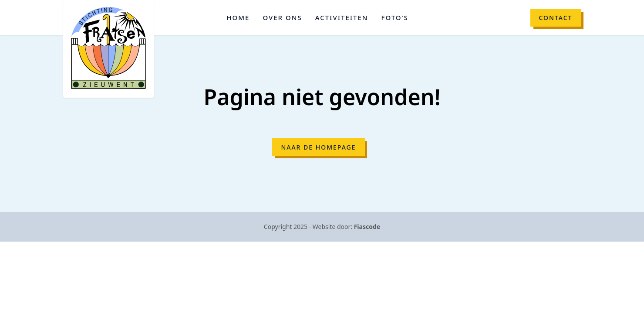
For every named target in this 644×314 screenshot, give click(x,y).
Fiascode (367, 227)
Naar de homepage (318, 147)
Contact (556, 18)
